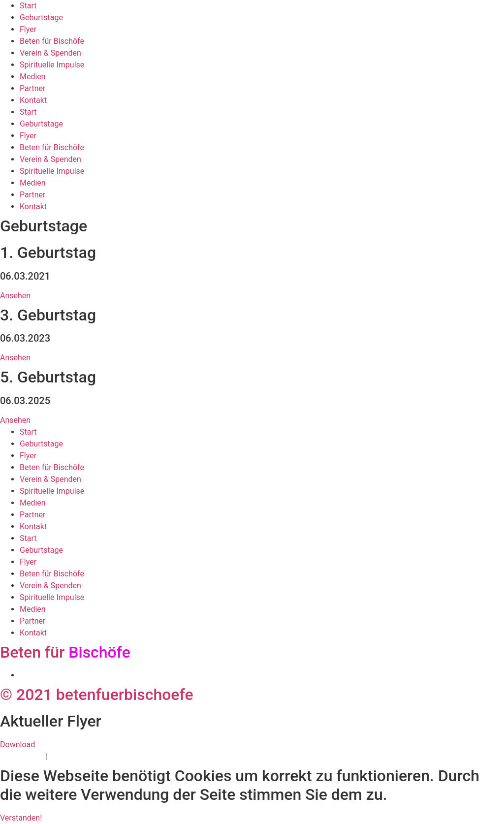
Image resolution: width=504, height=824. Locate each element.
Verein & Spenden (50, 53)
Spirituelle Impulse (52, 65)
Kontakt (33, 100)
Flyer (28, 29)
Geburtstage (41, 17)
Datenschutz (22, 756)
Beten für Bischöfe (52, 41)
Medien (33, 77)
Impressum (70, 756)
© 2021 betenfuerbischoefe (97, 695)
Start (28, 6)
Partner (33, 88)
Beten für (65, 652)
